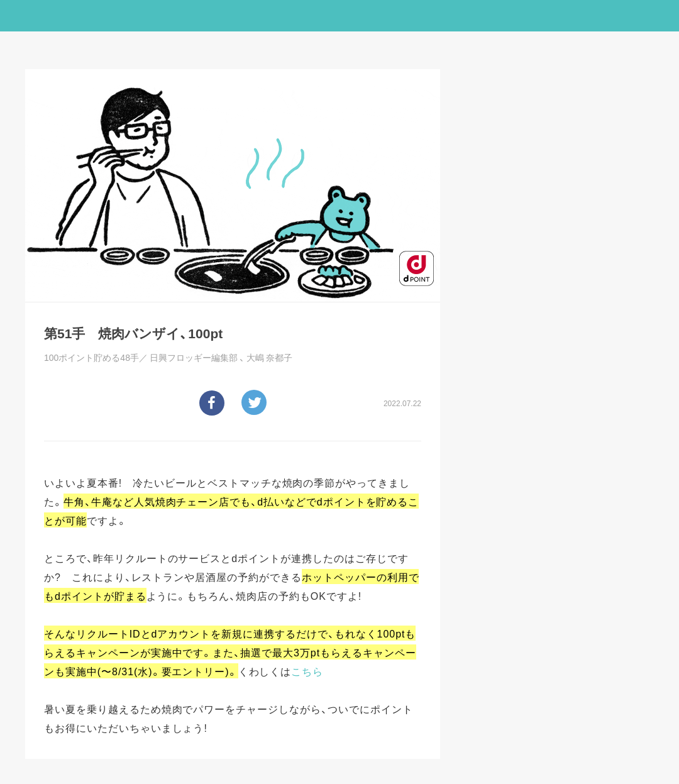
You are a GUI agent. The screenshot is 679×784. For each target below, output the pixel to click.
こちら (307, 671)
